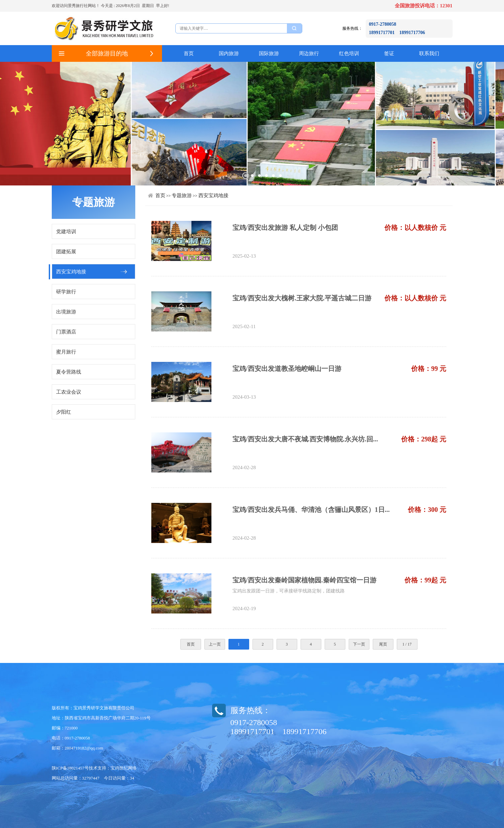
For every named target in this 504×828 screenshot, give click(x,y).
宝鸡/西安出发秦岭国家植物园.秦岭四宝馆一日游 (304, 580)
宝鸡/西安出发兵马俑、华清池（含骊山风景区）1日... (311, 510)
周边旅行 (309, 53)
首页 (189, 53)
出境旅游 (66, 312)
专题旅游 (182, 195)
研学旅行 (66, 292)
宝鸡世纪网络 (124, 768)
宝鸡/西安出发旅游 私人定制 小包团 (285, 228)
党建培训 (66, 232)
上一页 (215, 644)
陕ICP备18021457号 (70, 768)
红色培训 (349, 53)
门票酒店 (66, 332)
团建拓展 (66, 252)
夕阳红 (64, 412)
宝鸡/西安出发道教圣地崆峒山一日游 (287, 369)
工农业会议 (69, 392)
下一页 (359, 644)
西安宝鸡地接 (71, 272)
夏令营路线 (69, 372)
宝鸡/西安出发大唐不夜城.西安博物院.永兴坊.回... (305, 439)
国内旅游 (229, 53)
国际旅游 (269, 53)
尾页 (383, 644)
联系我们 (429, 53)
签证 (389, 53)
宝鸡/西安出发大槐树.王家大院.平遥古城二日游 (302, 298)
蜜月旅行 (66, 352)
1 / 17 (407, 644)
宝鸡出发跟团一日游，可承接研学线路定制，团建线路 (289, 591)
